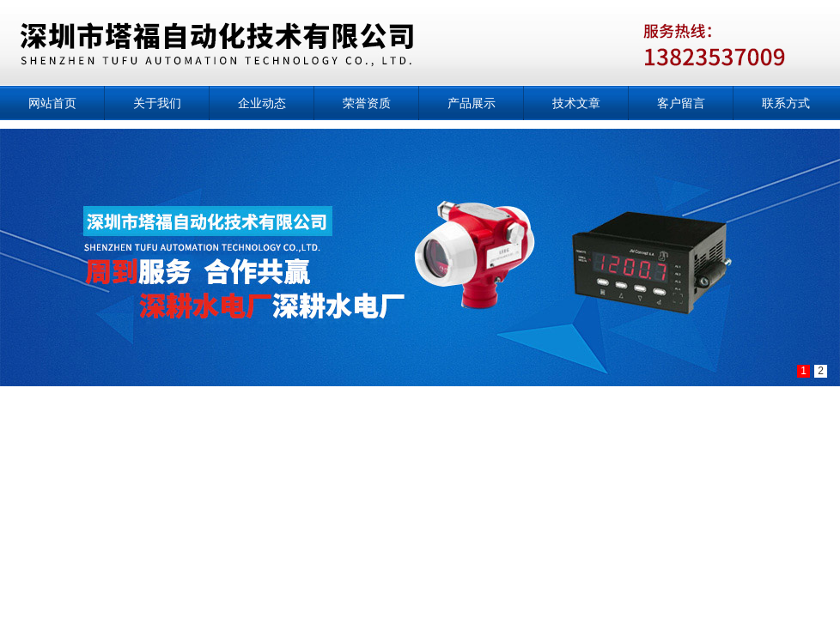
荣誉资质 (367, 103)
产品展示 (472, 103)
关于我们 (157, 103)
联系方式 (786, 103)
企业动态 (262, 103)
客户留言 (681, 103)
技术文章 (576, 103)
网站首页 (52, 103)
